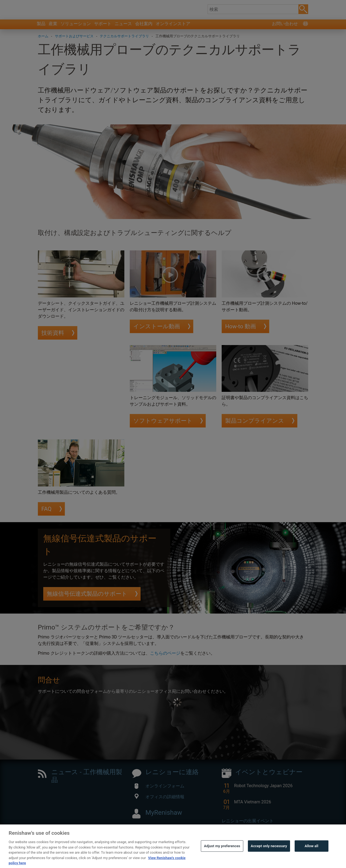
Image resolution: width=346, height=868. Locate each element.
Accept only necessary (269, 857)
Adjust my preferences (222, 857)
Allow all (312, 857)
